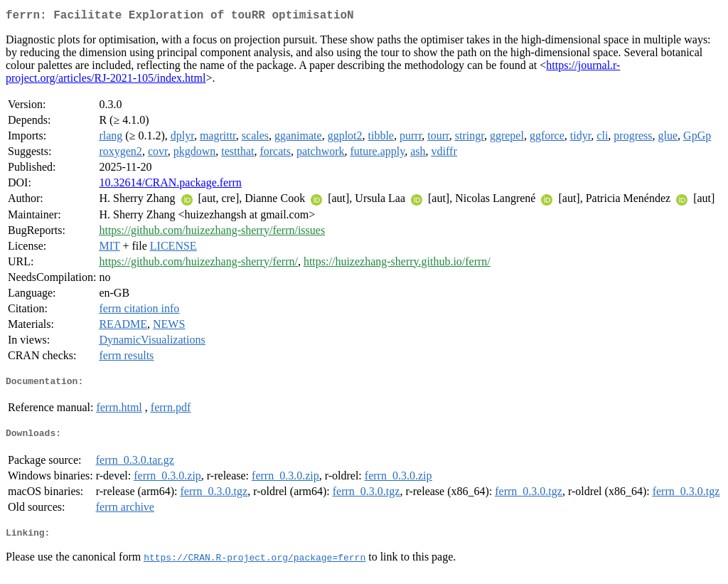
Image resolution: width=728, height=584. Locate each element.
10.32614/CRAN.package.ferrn (170, 185)
